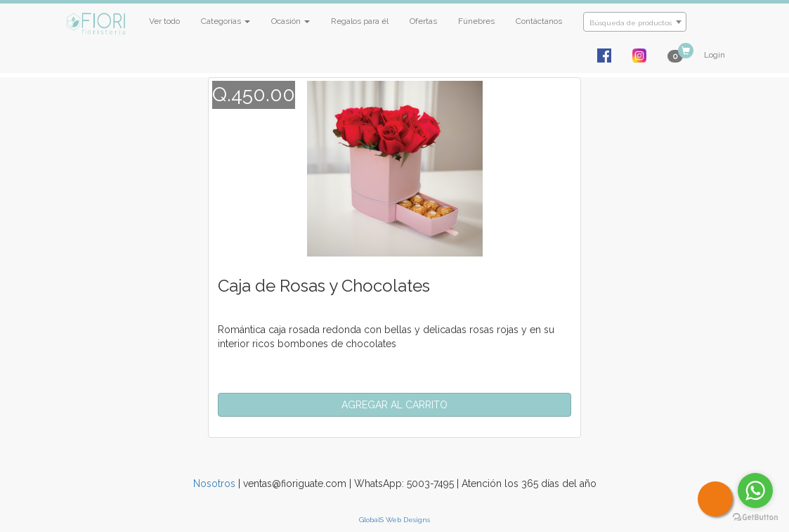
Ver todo (164, 21)
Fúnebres (476, 21)
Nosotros (214, 484)
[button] (395, 405)
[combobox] (635, 22)
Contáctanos (539, 21)
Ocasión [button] (291, 21)
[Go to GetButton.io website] (755, 518)
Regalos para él (360, 21)
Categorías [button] (226, 21)
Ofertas (423, 21)
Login (715, 55)
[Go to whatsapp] (755, 491)
